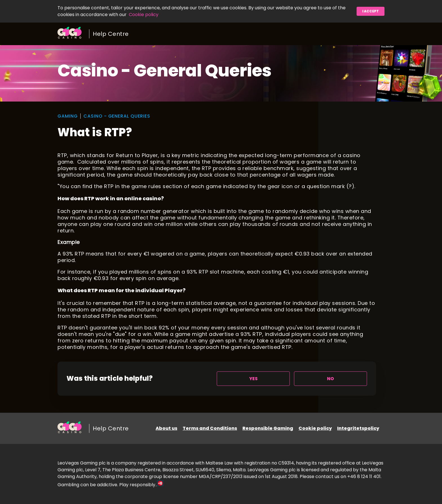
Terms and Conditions (210, 428)
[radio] (253, 379)
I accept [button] (371, 11)
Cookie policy (144, 15)
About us (166, 428)
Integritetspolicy (358, 428)
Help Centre (111, 34)
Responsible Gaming (268, 428)
